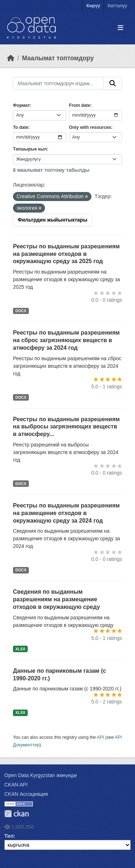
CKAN (17, 814)
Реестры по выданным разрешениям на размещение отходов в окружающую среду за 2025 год (66, 254)
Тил (9, 836)
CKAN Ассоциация (26, 794)
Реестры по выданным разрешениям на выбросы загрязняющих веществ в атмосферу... (66, 427)
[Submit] (113, 83)
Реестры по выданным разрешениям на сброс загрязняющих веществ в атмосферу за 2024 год (66, 340)
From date (80, 105)
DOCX (21, 311)
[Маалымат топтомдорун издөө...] (58, 83)
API (100, 737)
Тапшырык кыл (30, 149)
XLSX (20, 649)
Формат (21, 105)
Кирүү (93, 6)
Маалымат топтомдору (58, 58)
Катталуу (117, 6)
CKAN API (16, 785)
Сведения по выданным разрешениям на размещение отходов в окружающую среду (57, 599)
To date (21, 127)
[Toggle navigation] (120, 28)
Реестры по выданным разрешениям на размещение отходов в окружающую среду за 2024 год (66, 513)
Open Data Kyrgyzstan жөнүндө (40, 775)
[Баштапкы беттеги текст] (11, 58)
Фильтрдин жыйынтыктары (53, 220)
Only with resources (90, 127)
